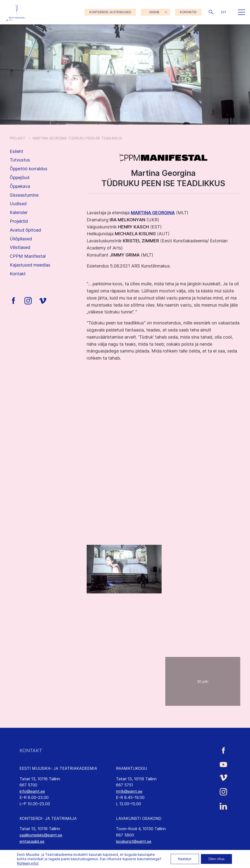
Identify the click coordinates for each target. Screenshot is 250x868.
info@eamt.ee (32, 791)
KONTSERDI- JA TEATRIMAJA (48, 818)
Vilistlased (20, 247)
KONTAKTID (188, 12)
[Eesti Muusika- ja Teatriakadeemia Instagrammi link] (223, 792)
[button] (211, 12)
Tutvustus (20, 160)
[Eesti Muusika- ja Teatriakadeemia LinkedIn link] (223, 806)
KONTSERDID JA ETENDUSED (110, 12)
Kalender (19, 212)
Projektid (19, 221)
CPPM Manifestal (28, 256)
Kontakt (18, 274)
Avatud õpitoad (25, 230)
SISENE (154, 12)
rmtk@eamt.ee (129, 791)
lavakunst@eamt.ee (134, 841)
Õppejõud (20, 177)
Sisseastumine (24, 195)
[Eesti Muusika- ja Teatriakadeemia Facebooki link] (223, 751)
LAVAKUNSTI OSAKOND (139, 818)
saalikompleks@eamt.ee (41, 835)
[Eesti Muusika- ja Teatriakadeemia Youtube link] (223, 764)
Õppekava (20, 186)
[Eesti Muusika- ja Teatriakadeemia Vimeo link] (223, 778)
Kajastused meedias (30, 265)
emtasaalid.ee (32, 841)
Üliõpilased (21, 239)
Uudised (18, 204)
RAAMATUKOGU (131, 768)
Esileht (16, 151)
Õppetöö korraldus (29, 169)
